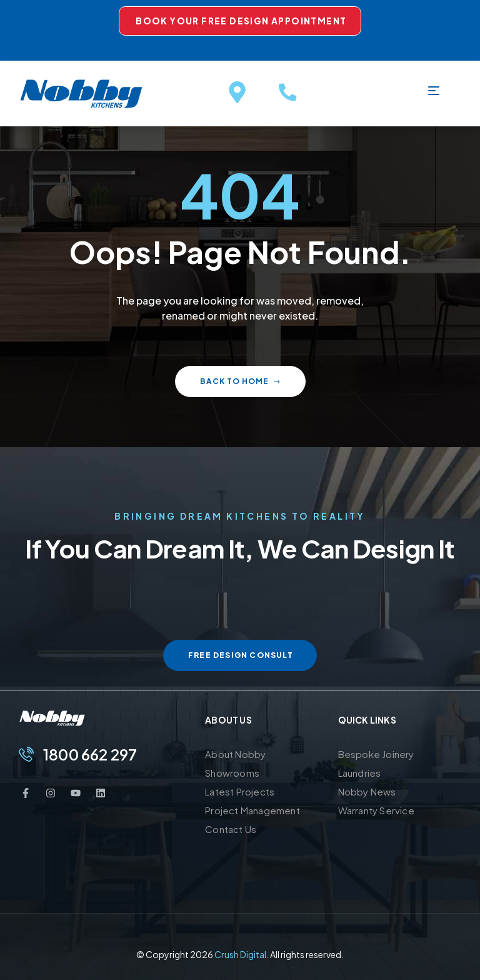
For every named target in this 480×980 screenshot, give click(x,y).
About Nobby (235, 754)
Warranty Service (376, 810)
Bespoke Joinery (376, 754)
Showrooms (232, 773)
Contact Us (231, 829)
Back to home (240, 381)
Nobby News (367, 791)
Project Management (252, 810)
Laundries (360, 773)
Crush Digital (240, 954)
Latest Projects (240, 791)
